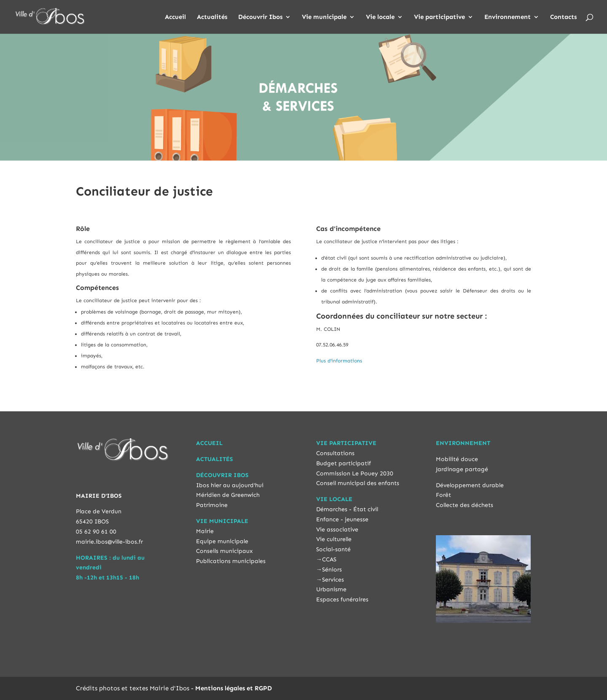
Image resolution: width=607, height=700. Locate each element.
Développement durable (470, 485)
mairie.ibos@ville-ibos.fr (109, 542)
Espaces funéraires (342, 599)
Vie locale (380, 17)
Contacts (563, 17)
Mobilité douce (457, 459)
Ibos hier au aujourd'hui (230, 485)
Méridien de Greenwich (228, 495)
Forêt (443, 495)
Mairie (205, 531)
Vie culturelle (334, 539)
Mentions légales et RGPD (234, 688)
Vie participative (439, 17)
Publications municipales (231, 561)
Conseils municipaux (224, 551)
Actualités (212, 17)
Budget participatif (344, 463)
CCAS (329, 559)
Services (333, 580)
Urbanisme (331, 589)
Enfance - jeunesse (342, 519)
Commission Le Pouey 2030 (355, 473)
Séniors (332, 570)
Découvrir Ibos (260, 17)
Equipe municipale (222, 541)
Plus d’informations (339, 361)
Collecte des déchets (465, 505)
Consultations (335, 453)
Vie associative (337, 530)
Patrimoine (212, 505)
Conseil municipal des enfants (358, 483)
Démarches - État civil (347, 509)
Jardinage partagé (462, 469)
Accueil (175, 17)
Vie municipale (324, 17)
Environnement (508, 17)
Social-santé (333, 549)
